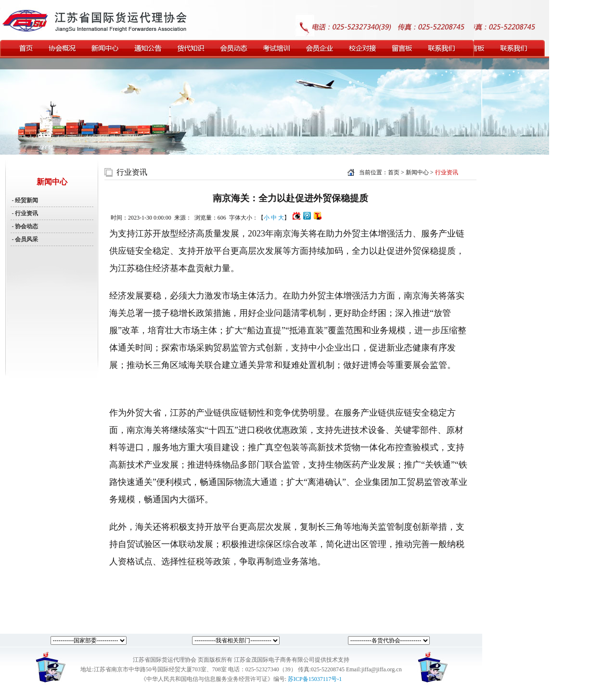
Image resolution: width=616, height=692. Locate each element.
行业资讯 (132, 172)
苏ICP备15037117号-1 (315, 679)
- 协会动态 (25, 226)
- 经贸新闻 (25, 200)
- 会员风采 (25, 239)
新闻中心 (418, 172)
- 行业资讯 (25, 213)
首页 (394, 172)
